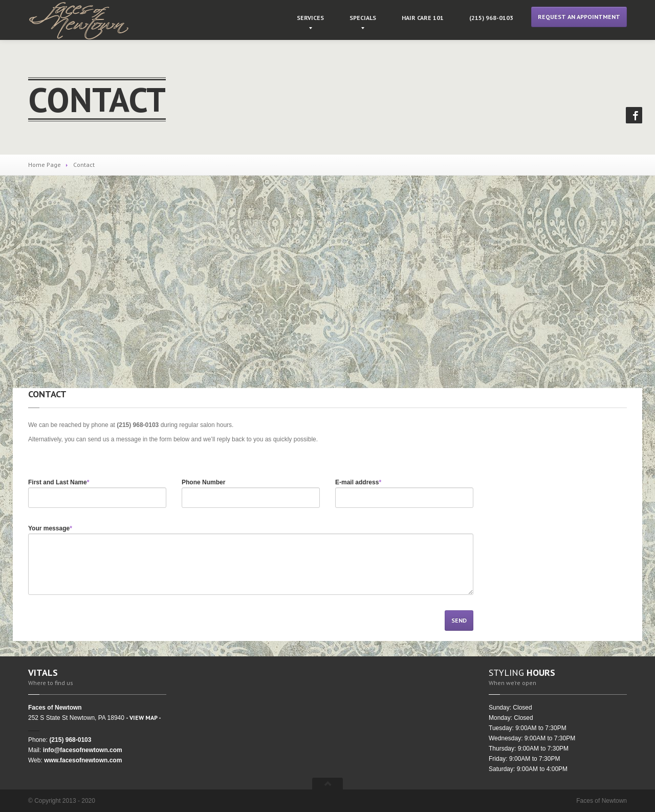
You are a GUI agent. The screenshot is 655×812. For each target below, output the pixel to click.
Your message (50, 528)
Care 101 (423, 18)
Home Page (45, 165)
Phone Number (203, 482)
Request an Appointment (579, 17)
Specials (363, 18)
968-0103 (491, 18)
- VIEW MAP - (144, 718)
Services (310, 18)
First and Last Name (59, 482)
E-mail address (358, 482)
